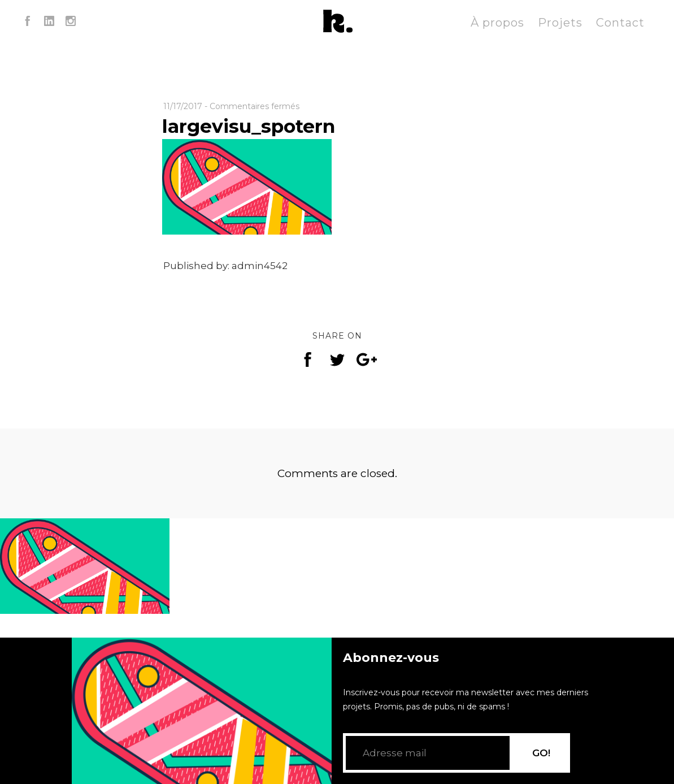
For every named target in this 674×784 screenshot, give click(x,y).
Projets (560, 23)
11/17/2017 (183, 106)
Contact (620, 23)
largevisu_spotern (249, 126)
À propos (497, 23)
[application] (202, 711)
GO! (541, 753)
